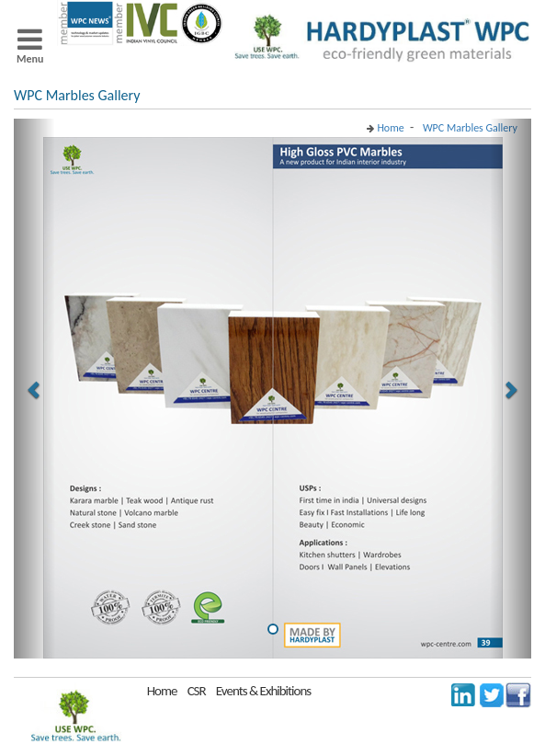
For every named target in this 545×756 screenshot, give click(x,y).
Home (162, 691)
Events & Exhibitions (263, 691)
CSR (197, 691)
